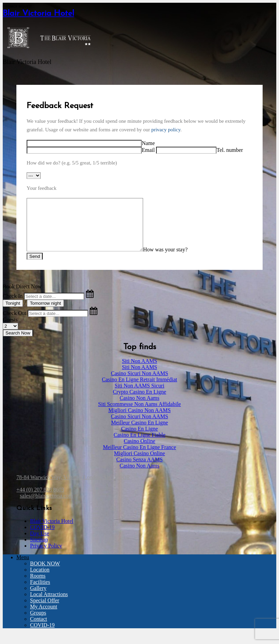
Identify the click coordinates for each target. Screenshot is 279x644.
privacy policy (166, 130)
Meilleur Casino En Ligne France (139, 457)
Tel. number (230, 150)
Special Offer (45, 611)
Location (40, 580)
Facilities (40, 592)
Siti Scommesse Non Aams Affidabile (139, 414)
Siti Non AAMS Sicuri (139, 396)
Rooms (38, 586)
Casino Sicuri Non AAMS (140, 384)
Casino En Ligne (140, 439)
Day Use (40, 544)
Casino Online (140, 451)
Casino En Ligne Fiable (140, 445)
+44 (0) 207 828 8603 (40, 500)
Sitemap (39, 550)
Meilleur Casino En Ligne (139, 433)
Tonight (13, 313)
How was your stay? (179, 260)
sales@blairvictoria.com (46, 506)
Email (148, 150)
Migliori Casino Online (139, 464)
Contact (39, 629)
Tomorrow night (45, 313)
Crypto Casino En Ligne (140, 402)
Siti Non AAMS (139, 371)
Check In (13, 306)
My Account (44, 617)
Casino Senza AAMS (140, 470)
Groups (38, 623)
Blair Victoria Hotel (38, 14)
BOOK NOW (45, 574)
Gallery (38, 598)
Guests (10, 330)
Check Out (15, 323)
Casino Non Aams (139, 408)
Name (148, 143)
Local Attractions (49, 604)
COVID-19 (42, 537)
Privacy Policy (46, 556)
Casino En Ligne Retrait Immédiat (139, 390)
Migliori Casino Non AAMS (139, 420)
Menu (23, 568)
